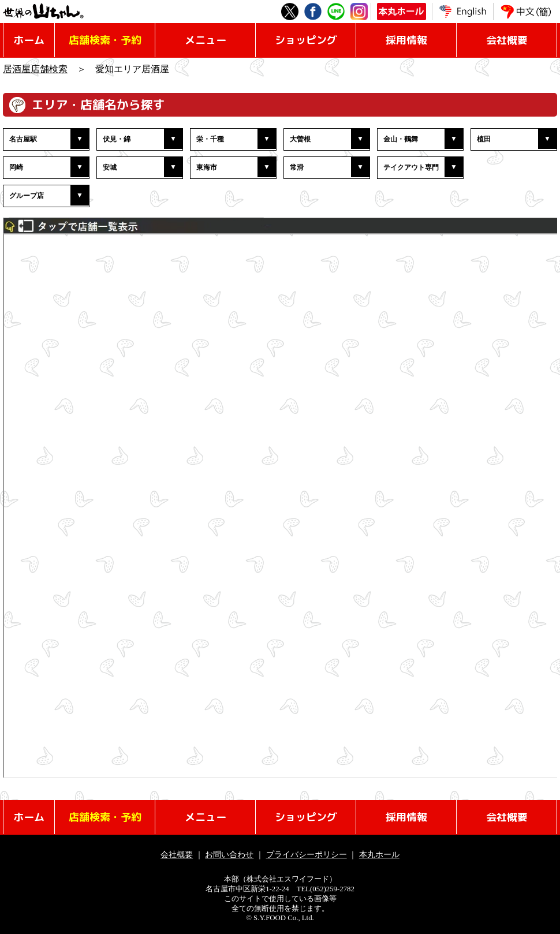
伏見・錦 (117, 139)
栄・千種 (210, 139)
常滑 (297, 167)
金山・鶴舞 (401, 139)
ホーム (29, 40)
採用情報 (406, 40)
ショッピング (306, 40)
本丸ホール (379, 854)
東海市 (207, 167)
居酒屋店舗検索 (35, 69)
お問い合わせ (229, 854)
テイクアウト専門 (411, 167)
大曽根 (300, 139)
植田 (484, 139)
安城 (110, 167)
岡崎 (16, 167)
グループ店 (27, 196)
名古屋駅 (23, 139)
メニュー (206, 40)
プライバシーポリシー (307, 854)
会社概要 (507, 40)
